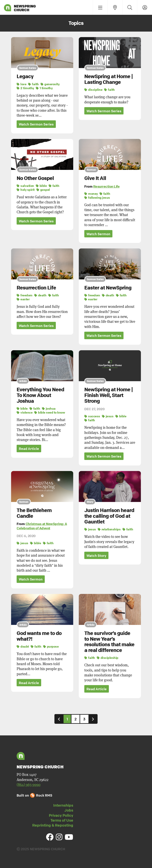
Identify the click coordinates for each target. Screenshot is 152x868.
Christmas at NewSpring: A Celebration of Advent (42, 526)
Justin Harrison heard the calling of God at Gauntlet (109, 516)
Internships (63, 805)
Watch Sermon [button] (98, 234)
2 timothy (25, 88)
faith (33, 84)
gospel (43, 190)
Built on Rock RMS (34, 795)
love (21, 84)
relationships (109, 529)
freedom (25, 295)
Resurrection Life (106, 186)
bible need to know (50, 412)
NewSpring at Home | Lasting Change (109, 79)
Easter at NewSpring (108, 288)
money (91, 194)
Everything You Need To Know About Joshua (40, 395)
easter (23, 299)
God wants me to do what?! (39, 636)
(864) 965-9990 (28, 784)
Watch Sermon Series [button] (36, 124)
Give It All (95, 178)
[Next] (93, 719)
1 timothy (44, 88)
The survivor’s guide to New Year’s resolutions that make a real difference (109, 642)
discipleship (108, 658)
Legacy (25, 76)
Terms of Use (62, 820)
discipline (93, 90)
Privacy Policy (61, 815)
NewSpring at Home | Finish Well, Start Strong (109, 395)
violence (25, 412)
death (40, 295)
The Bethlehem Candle (34, 513)
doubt (23, 646)
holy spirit (26, 190)
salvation (25, 186)
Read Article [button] (29, 449)
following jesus (97, 198)
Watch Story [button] (96, 556)
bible (41, 186)
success (92, 416)
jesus (108, 416)
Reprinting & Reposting (53, 825)
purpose (51, 646)
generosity (50, 84)
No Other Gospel (35, 178)
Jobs (69, 810)
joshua (49, 408)
